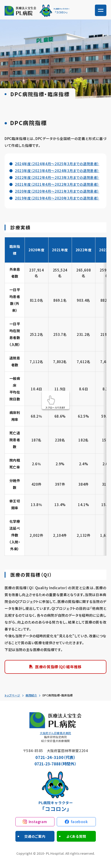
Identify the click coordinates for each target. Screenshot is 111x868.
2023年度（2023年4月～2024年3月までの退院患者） (57, 171)
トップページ (12, 695)
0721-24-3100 (49, 757)
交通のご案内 (35, 836)
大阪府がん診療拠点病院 (55, 733)
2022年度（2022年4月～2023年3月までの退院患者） (57, 177)
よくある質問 (76, 836)
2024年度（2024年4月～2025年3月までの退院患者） (57, 164)
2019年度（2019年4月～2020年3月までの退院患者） (57, 198)
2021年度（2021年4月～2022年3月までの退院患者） (57, 184)
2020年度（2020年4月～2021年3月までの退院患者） (57, 191)
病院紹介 (31, 695)
